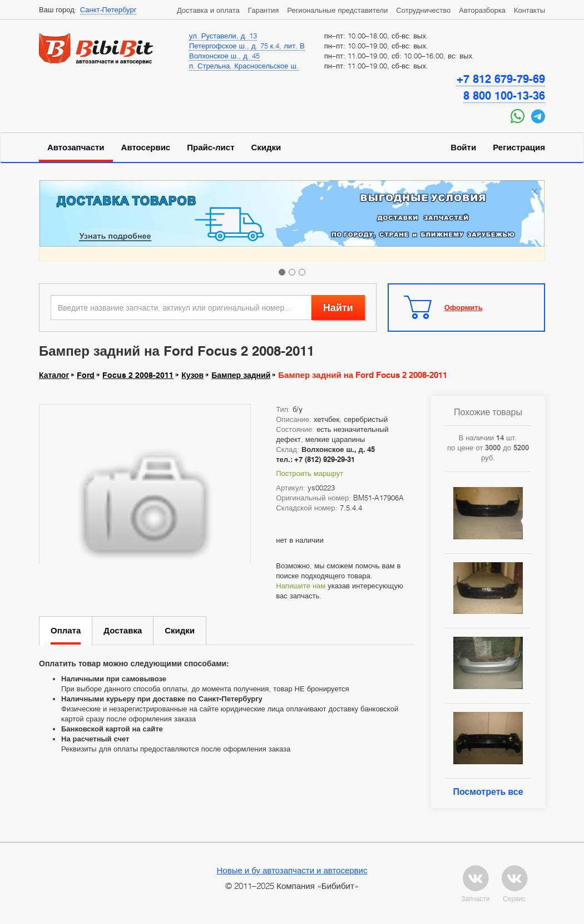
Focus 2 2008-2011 (138, 375)
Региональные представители (337, 10)
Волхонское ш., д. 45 (224, 56)
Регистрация (519, 148)
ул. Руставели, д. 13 (223, 36)
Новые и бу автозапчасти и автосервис (292, 870)
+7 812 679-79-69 (501, 79)
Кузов (192, 375)
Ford (86, 375)
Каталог (54, 375)
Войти (463, 148)
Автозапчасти (76, 148)
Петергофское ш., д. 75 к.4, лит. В (247, 46)
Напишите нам (301, 586)
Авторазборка (482, 10)
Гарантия (263, 10)
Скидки (266, 148)
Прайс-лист (211, 148)
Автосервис (146, 148)
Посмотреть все (488, 792)
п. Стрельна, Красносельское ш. (244, 66)
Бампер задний (241, 375)
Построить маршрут (310, 473)
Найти (338, 308)
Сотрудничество (423, 10)
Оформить (464, 307)
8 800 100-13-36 (504, 96)
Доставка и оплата (208, 10)
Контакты (529, 10)
